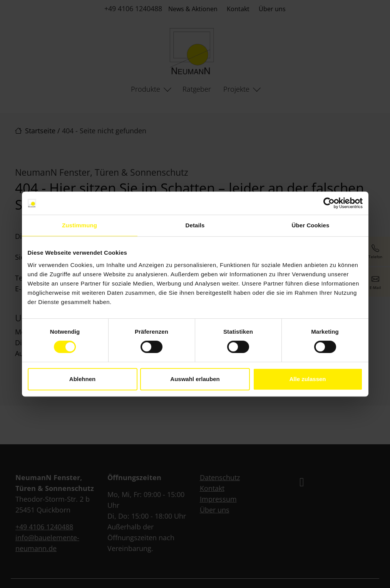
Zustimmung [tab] (80, 225)
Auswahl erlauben (195, 379)
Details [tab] (195, 225)
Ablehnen (82, 379)
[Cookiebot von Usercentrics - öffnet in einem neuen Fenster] (329, 203)
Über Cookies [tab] (311, 225)
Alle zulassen (307, 379)
